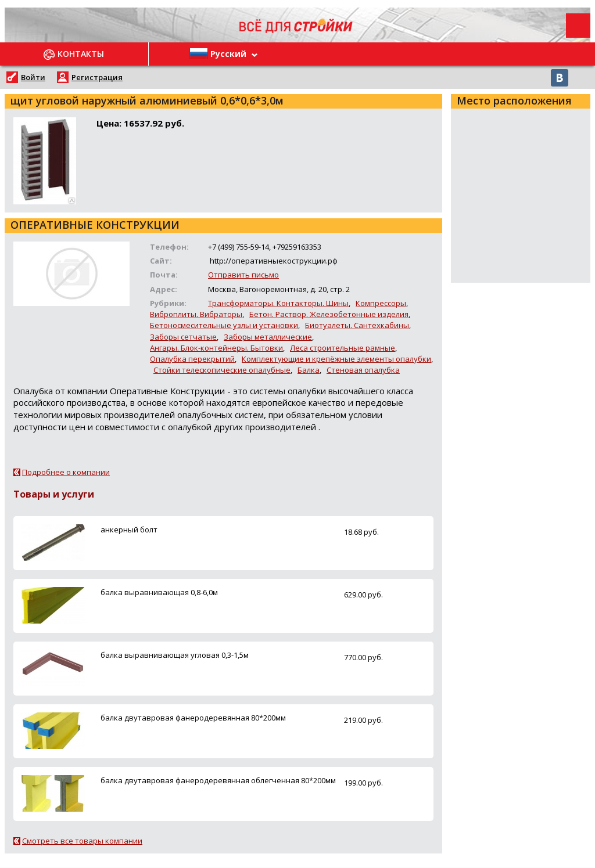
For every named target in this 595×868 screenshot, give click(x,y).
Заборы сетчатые (183, 337)
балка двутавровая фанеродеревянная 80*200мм (193, 718)
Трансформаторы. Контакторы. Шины (278, 303)
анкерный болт (129, 530)
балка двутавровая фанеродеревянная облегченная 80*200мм (218, 780)
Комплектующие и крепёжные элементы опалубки (336, 359)
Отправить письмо (243, 275)
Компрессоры (381, 303)
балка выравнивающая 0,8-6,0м (159, 592)
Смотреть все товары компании (82, 841)
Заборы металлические (268, 337)
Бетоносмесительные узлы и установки (224, 325)
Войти (33, 77)
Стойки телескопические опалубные (222, 370)
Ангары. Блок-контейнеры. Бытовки (216, 348)
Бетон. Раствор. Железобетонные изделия (329, 314)
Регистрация (97, 77)
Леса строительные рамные (343, 348)
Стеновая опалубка (363, 370)
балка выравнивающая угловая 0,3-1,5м (175, 655)
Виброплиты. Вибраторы (196, 314)
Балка (309, 370)
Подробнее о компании (66, 472)
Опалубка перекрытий (192, 359)
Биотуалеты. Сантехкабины (357, 325)
